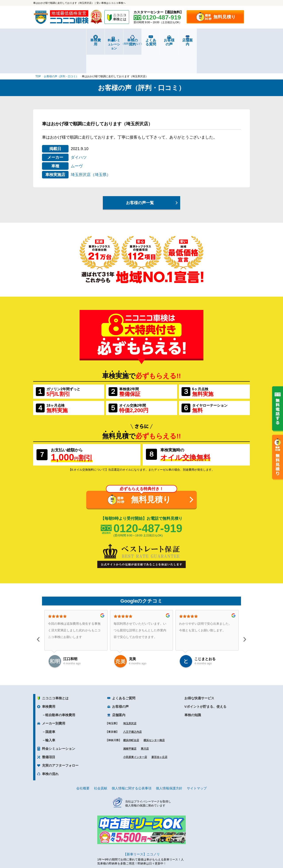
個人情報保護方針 (169, 762)
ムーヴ (77, 139)
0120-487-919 (148, 502)
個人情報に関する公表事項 (132, 762)
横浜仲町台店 (131, 714)
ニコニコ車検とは (55, 672)
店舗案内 (232, 40)
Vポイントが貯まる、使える (205, 680)
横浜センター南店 (154, 714)
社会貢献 (101, 762)
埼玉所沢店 (130, 697)
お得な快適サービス (199, 672)
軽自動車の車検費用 (60, 688)
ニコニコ (120, 18)
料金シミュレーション (88, 40)
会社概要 (83, 762)
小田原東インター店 (135, 731)
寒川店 (145, 722)
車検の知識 (193, 688)
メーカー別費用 (54, 697)
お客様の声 (196, 40)
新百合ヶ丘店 (159, 731)
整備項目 (49, 730)
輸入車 (50, 714)
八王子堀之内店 (132, 705)
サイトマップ (197, 762)
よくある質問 (160, 40)
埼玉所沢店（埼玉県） (91, 148)
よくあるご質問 (124, 672)
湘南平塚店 (130, 722)
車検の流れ (123, 42)
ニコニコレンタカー (136, 853)
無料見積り (224, 17)
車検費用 (51, 40)
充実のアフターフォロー (60, 739)
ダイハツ (79, 131)
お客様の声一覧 (140, 176)
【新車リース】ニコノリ (142, 828)
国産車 (50, 705)
